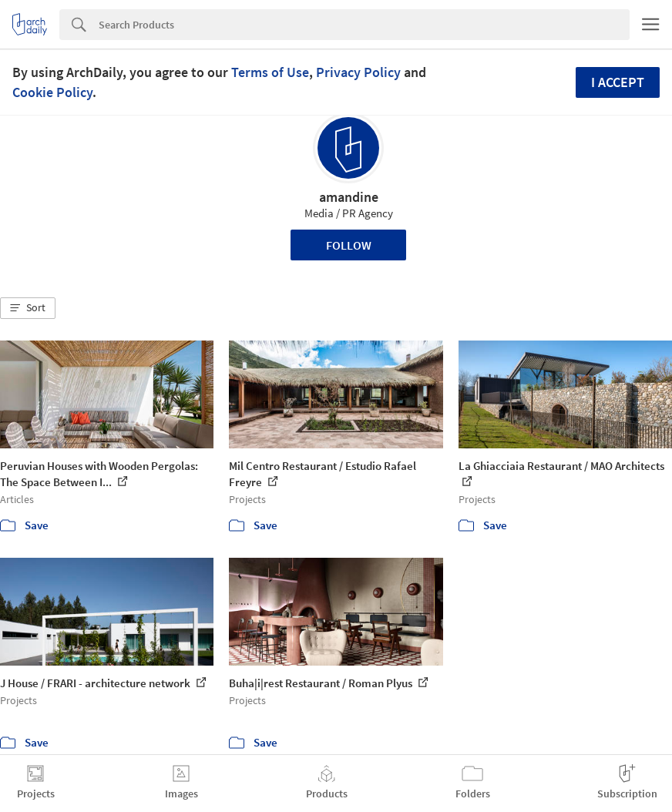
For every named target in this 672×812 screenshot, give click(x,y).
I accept (618, 82)
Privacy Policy (358, 72)
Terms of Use (270, 72)
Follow (349, 245)
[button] (28, 308)
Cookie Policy (52, 92)
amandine (349, 197)
